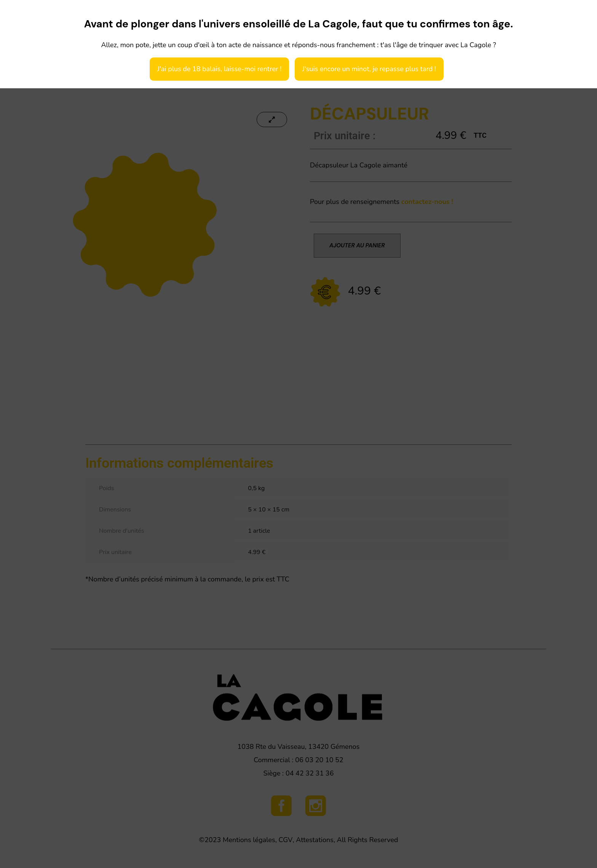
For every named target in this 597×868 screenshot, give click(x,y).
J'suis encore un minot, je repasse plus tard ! (369, 69)
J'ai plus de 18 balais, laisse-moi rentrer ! (219, 69)
